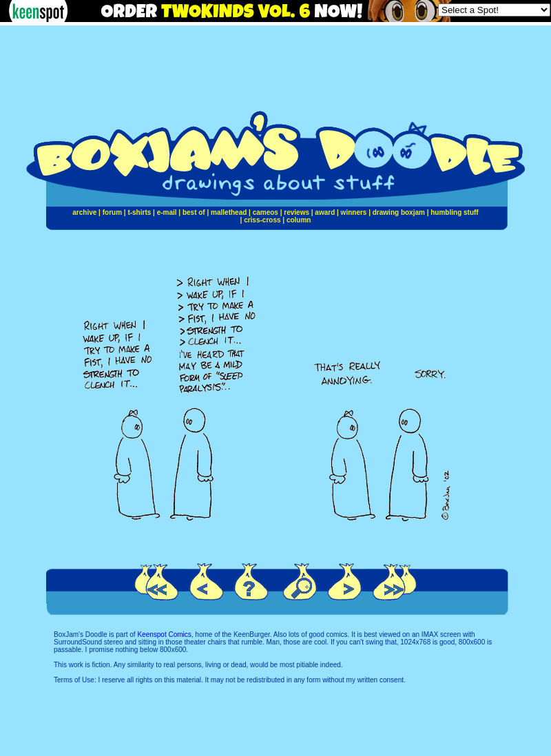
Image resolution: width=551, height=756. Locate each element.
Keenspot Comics (164, 634)
